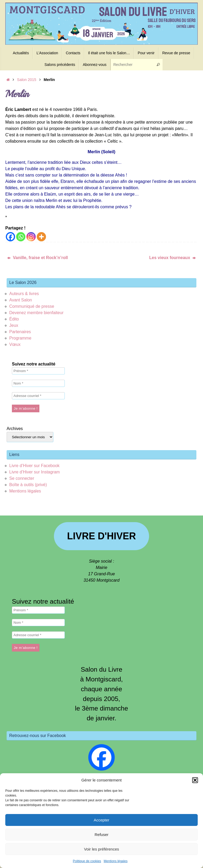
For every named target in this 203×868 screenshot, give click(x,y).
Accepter (101, 820)
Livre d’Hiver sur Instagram (34, 472)
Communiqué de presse (32, 306)
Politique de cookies (87, 861)
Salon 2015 (27, 80)
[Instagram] (31, 237)
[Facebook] (10, 237)
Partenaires (20, 332)
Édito (14, 319)
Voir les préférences (102, 849)
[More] (41, 237)
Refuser (102, 835)
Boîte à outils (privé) (28, 485)
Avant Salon (21, 300)
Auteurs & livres (24, 294)
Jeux (14, 325)
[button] (195, 780)
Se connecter (22, 478)
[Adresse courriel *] (38, 396)
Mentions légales (116, 861)
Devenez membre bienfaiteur (36, 313)
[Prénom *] (38, 371)
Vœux (15, 344)
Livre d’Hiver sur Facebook (34, 466)
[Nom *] (38, 383)
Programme (20, 338)
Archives (15, 429)
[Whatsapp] (21, 237)
